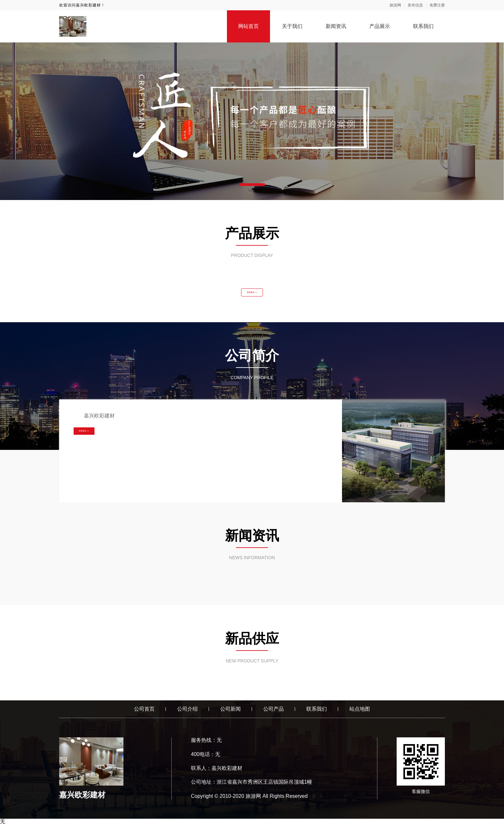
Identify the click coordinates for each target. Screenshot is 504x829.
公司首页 (144, 713)
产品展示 (380, 26)
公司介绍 (187, 713)
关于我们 (292, 26)
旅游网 (395, 5)
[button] (252, 185)
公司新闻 (230, 713)
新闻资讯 (336, 26)
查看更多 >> (252, 295)
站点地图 (360, 713)
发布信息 (415, 5)
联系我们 (423, 26)
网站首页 (248, 26)
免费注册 (437, 5)
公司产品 (274, 713)
